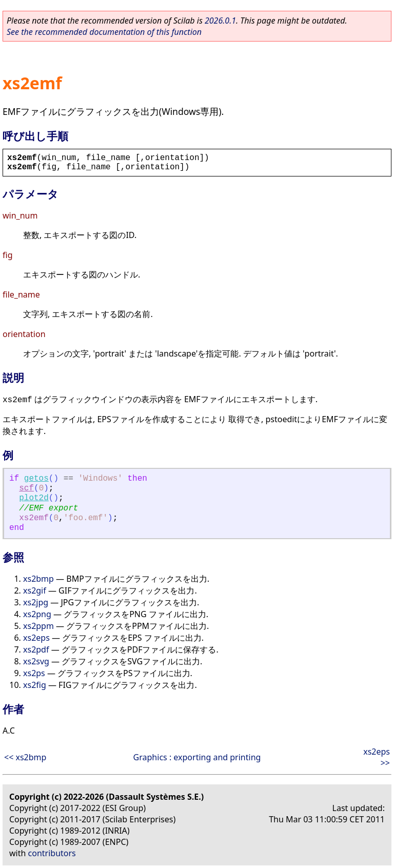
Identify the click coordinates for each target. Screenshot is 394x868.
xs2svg (36, 661)
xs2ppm (38, 626)
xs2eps (36, 638)
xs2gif (35, 590)
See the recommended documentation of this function (104, 32)
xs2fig (35, 685)
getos (36, 479)
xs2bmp (38, 579)
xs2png (37, 614)
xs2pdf (36, 649)
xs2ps (34, 673)
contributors (52, 853)
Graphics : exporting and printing (197, 757)
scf (26, 488)
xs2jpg (36, 602)
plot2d (34, 498)
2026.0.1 (220, 21)
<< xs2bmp (25, 757)
